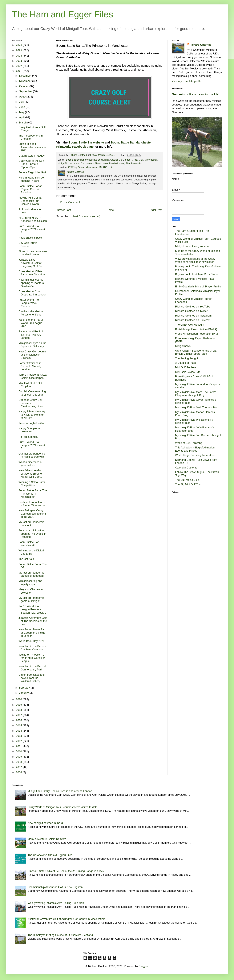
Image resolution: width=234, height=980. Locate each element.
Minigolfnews (183, 346)
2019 (19, 705)
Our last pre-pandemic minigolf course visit (32, 455)
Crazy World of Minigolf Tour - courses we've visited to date (63, 807)
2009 (19, 757)
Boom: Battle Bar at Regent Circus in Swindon (30, 189)
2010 (19, 751)
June (22, 107)
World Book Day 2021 (31, 641)
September (26, 91)
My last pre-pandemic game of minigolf (31, 600)
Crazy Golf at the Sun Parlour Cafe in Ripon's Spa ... (31, 164)
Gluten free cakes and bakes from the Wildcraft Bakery (32, 678)
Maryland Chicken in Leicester (31, 591)
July (22, 102)
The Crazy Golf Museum (190, 325)
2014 (19, 731)
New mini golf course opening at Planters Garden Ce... (31, 283)
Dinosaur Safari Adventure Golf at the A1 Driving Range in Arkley (66, 871)
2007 (19, 767)
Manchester (151, 160)
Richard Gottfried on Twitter (191, 311)
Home (110, 210)
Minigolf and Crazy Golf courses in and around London (60, 791)
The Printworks (134, 163)
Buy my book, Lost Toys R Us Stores (197, 274)
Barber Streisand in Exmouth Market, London (30, 366)
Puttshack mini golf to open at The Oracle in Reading (32, 534)
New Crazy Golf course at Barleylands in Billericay (32, 355)
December (26, 76)
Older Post (156, 210)
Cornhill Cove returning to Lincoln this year (32, 393)
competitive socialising (97, 160)
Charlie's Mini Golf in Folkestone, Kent (31, 313)
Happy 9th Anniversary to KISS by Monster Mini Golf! (32, 415)
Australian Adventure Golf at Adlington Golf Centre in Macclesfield (66, 919)
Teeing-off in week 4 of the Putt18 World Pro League (32, 658)
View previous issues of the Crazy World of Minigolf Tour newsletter (195, 260)
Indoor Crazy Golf (134, 160)
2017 (19, 715)
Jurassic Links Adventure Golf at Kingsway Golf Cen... (32, 263)
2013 (19, 736)
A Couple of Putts (185, 363)
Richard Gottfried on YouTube (193, 307)
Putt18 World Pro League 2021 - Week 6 (32, 229)
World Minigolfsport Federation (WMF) (198, 334)
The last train (26, 559)
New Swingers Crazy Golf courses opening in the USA (32, 514)
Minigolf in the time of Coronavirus (76, 163)
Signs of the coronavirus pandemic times (33, 253)
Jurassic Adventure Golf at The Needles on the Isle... (33, 621)
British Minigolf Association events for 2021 (33, 147)
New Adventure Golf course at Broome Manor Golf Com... (31, 474)
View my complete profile (187, 81)
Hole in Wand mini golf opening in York (32, 179)
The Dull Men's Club (187, 480)
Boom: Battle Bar (75, 160)
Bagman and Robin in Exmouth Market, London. (31, 335)
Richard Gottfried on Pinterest (193, 320)
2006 (19, 772)
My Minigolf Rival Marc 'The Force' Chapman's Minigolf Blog (196, 394)
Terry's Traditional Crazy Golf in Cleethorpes (33, 376)
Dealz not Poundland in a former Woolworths (32, 504)
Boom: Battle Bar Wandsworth (29, 544)
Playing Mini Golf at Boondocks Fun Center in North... (30, 201)
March (23, 123)
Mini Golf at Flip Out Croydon (30, 385)
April (22, 117)
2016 (19, 720)
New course (101, 163)
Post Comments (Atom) (86, 216)
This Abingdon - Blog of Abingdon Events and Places (195, 449)
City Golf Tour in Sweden (28, 245)
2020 (19, 699)
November (26, 81)
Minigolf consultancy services (192, 246)
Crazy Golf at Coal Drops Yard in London (32, 293)
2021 (19, 71)
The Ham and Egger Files (62, 14)
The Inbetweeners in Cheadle (31, 137)
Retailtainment (117, 163)
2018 (19, 710)
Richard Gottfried (201, 45)
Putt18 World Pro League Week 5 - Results (30, 303)
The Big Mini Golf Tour (188, 484)
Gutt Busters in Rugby (32, 156)
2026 (19, 45)
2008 (19, 762)
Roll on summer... (29, 437)
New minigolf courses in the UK (195, 94)
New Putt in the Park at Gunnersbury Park (32, 668)
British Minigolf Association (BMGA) (196, 329)
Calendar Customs (186, 468)
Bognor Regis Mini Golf (32, 172)
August (24, 97)
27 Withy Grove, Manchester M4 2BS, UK (90, 167)
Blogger (143, 966)
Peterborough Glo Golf (32, 423)
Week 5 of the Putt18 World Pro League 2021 (31, 323)
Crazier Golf (117, 160)
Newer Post (64, 210)
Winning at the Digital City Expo (31, 552)
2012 (19, 741)
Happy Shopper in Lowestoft (29, 430)
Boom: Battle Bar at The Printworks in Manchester (33, 494)
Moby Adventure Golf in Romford (47, 839)
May (22, 112)
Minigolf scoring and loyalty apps (30, 583)
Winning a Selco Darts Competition (32, 484)
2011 (19, 746)
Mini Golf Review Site (188, 372)
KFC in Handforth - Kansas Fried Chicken (33, 219)
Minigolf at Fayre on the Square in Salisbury (32, 345)
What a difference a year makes (30, 464)
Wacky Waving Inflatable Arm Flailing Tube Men (56, 903)
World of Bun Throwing (189, 443)
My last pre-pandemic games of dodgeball (31, 574)
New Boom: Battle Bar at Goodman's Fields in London (32, 633)
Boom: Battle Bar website (86, 142)
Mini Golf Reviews (186, 367)
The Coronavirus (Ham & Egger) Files (50, 855)
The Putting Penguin (187, 358)
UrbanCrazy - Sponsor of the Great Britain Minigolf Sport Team (196, 352)
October (24, 86)
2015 (19, 726)
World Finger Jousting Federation (195, 455)
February (25, 688)
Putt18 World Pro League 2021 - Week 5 (32, 445)
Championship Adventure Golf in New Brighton (55, 887)
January (24, 693)
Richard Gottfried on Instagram (193, 316)
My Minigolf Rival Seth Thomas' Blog (197, 407)
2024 (19, 56)
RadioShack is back (30, 238)
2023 (19, 61)
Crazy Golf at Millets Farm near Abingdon (32, 273)
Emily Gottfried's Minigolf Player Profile (198, 287)
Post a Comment (70, 202)
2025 (19, 50)
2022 (19, 66)
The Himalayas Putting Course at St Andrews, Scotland (60, 935)
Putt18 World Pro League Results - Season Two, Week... (32, 609)
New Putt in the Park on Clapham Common (33, 648)
